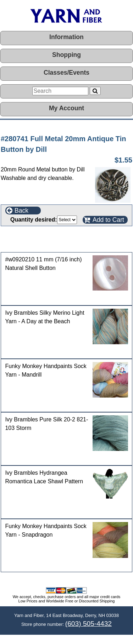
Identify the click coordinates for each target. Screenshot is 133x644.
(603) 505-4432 (88, 624)
